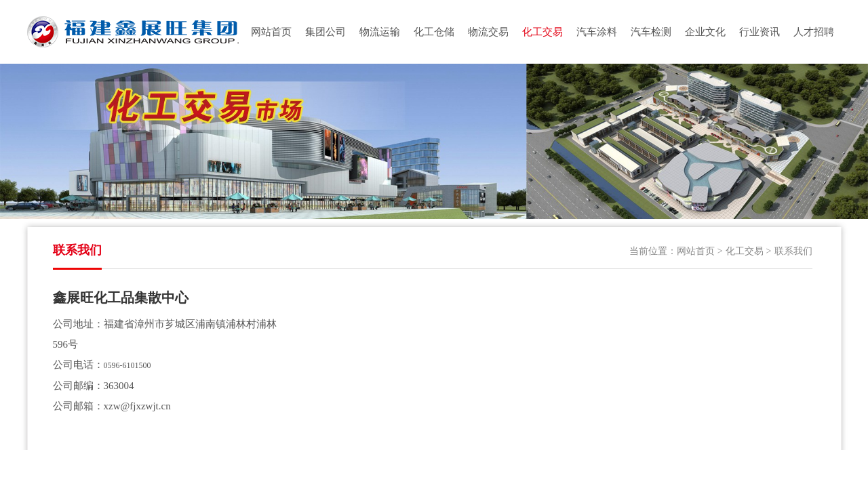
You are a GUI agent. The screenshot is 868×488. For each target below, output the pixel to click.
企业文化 (705, 32)
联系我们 (793, 251)
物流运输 (380, 32)
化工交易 (542, 32)
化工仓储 (434, 32)
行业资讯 (759, 32)
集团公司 (325, 32)
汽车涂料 (597, 32)
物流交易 (488, 32)
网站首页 (271, 32)
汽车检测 (651, 32)
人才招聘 (814, 32)
